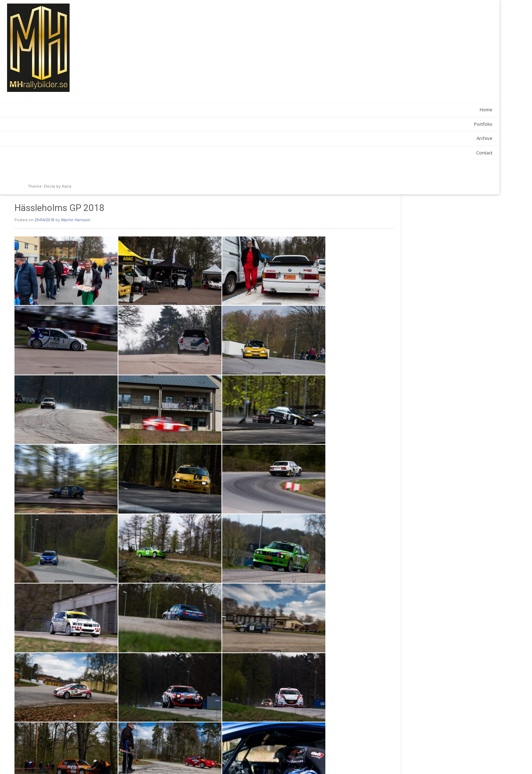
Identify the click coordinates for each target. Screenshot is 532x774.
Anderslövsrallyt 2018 (132, 760)
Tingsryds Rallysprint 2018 (386, 760)
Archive (84, 138)
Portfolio (83, 124)
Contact (84, 153)
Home (85, 110)
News (130, 744)
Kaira (67, 186)
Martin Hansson (167, 25)
